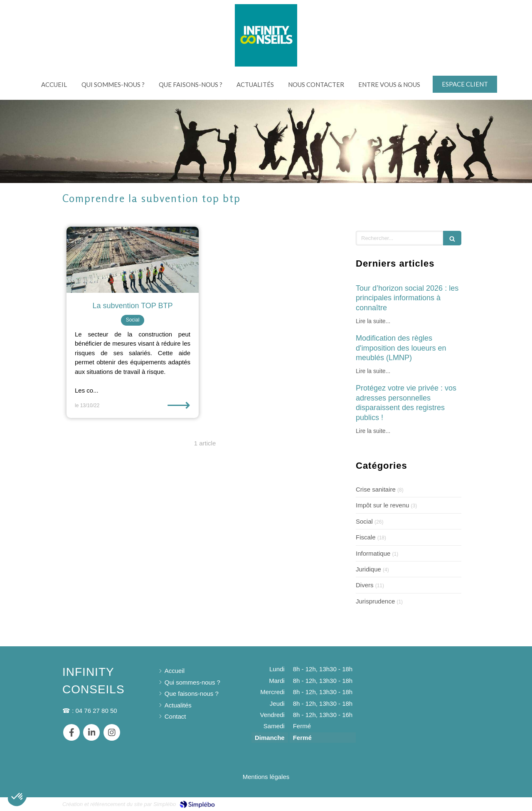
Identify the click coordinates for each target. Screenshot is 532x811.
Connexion (455, 803)
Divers (365, 585)
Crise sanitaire (376, 489)
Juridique (368, 569)
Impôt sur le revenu (382, 505)
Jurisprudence (375, 601)
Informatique (373, 553)
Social (364, 521)
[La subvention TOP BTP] (133, 260)
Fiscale (366, 537)
